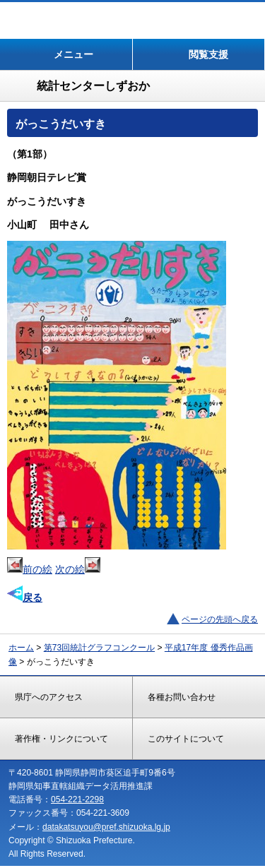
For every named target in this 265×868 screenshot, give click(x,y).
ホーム (21, 648)
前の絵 (30, 569)
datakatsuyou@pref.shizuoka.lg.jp (106, 827)
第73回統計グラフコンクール (99, 648)
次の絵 (78, 569)
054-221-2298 (77, 799)
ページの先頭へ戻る (220, 619)
